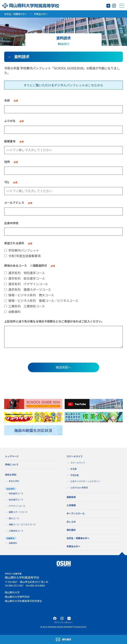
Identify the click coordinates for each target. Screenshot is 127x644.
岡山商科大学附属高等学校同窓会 (23, 601)
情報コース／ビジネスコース (22, 524)
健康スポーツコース (18, 512)
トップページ (12, 456)
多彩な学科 (14, 481)
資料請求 (71, 530)
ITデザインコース (17, 506)
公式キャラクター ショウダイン (85, 481)
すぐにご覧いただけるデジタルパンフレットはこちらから (63, 85)
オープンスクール (76, 513)
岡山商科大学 (12, 592)
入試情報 (71, 505)
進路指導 (71, 497)
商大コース (14, 518)
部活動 (74, 469)
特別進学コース (16, 493)
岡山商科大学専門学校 (17, 597)
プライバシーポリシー (63, 622)
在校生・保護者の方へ (16, 14)
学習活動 (75, 475)
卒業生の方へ (41, 14)
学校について (12, 464)
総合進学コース (16, 499)
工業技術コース (16, 531)
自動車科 (13, 543)
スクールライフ (78, 463)
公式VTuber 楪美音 (79, 487)
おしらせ (71, 522)
